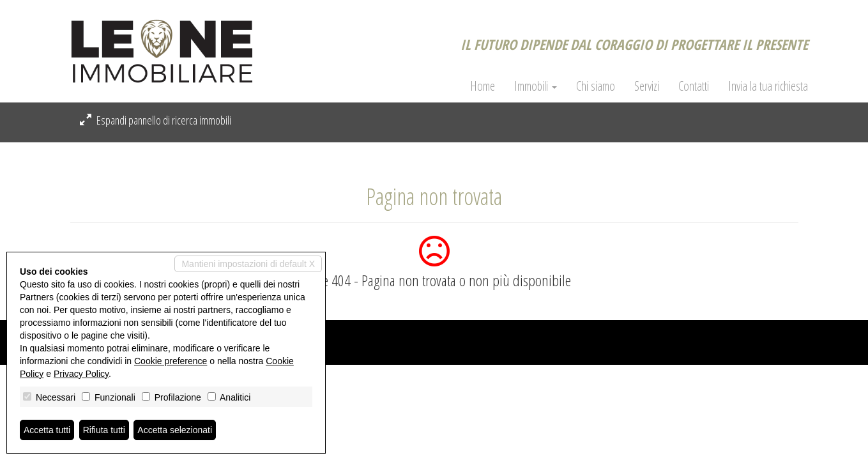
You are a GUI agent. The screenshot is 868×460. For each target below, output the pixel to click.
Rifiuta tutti (104, 430)
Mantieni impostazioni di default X (248, 264)
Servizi (647, 86)
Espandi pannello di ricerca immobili (156, 120)
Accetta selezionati (175, 430)
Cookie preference (171, 361)
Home (483, 86)
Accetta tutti (47, 430)
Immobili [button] (536, 86)
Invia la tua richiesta (768, 86)
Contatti (694, 86)
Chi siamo (596, 86)
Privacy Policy (81, 374)
